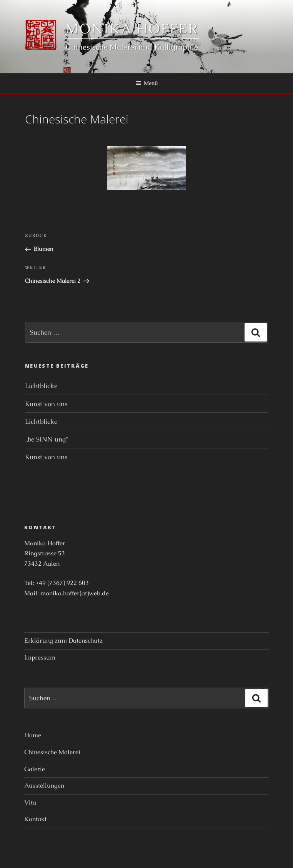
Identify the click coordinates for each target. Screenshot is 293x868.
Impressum (40, 657)
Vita (30, 802)
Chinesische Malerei (52, 752)
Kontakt (35, 819)
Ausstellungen (44, 786)
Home (33, 735)
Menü (147, 83)
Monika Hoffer (132, 29)
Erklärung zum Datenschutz (63, 641)
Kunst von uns (46, 404)
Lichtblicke (41, 386)
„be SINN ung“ (47, 439)
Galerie (35, 769)
